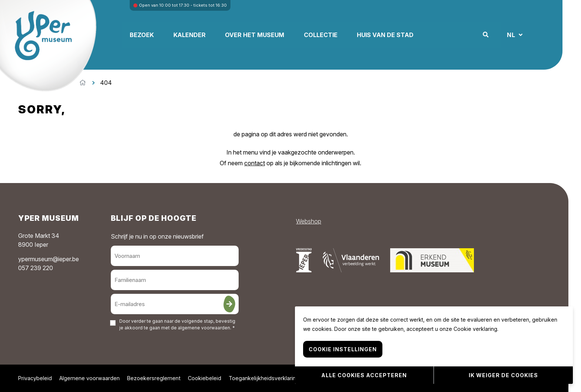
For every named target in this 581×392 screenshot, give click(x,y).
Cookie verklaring (475, 330)
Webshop (309, 221)
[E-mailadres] (175, 304)
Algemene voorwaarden (89, 378)
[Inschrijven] (229, 304)
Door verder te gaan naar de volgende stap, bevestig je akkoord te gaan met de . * (177, 324)
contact (255, 163)
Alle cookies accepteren (364, 376)
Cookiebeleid (205, 378)
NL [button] (541, 35)
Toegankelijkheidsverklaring (264, 378)
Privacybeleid (35, 378)
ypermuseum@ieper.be (49, 259)
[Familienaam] (175, 280)
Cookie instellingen (343, 350)
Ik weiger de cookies (503, 376)
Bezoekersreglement (154, 378)
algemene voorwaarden (204, 328)
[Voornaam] (175, 256)
